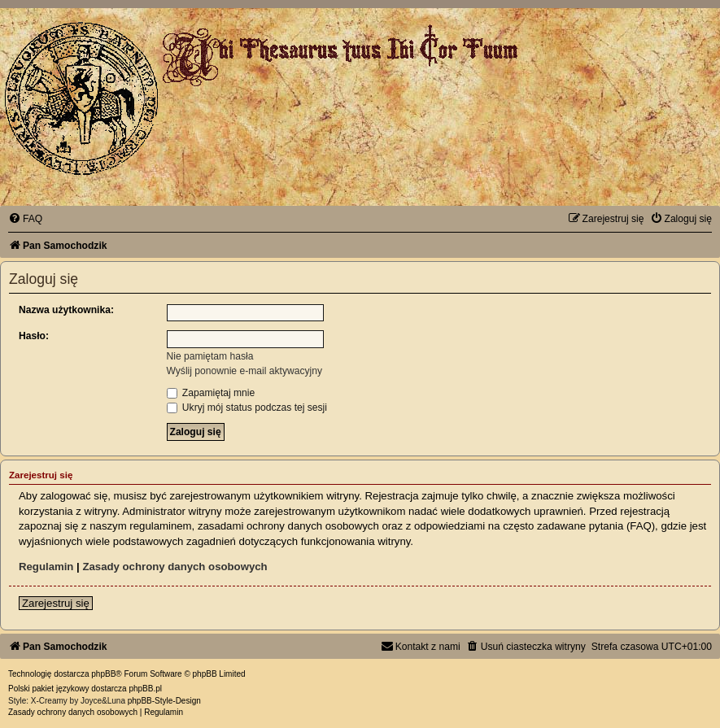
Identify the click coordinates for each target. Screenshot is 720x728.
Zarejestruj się (56, 603)
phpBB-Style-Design (164, 701)
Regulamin (46, 567)
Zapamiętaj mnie (211, 393)
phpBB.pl (145, 689)
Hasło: (34, 336)
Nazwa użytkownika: (66, 310)
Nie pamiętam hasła (210, 356)
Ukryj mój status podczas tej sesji (247, 408)
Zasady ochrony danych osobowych (175, 567)
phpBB (103, 674)
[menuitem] (25, 219)
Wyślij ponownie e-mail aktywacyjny (244, 371)
